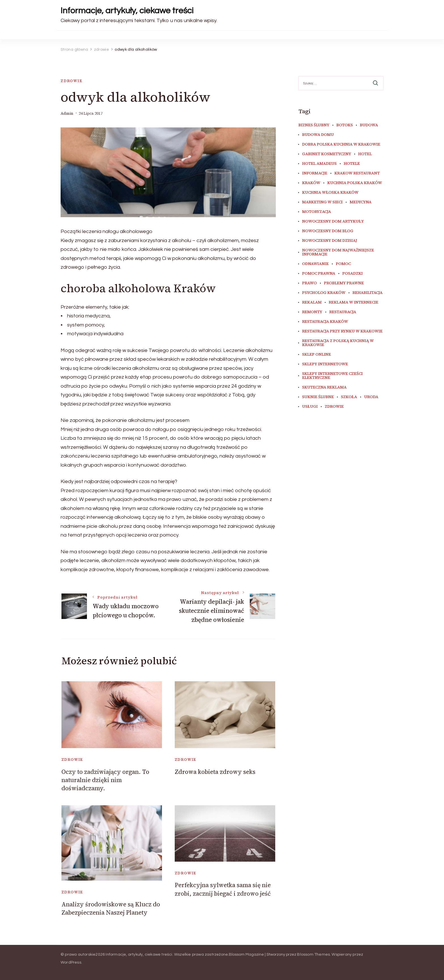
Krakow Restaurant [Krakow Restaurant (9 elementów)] (357, 173)
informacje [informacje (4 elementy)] (315, 173)
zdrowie (71, 81)
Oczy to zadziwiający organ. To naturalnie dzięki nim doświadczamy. (105, 780)
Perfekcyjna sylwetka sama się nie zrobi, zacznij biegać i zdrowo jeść (223, 889)
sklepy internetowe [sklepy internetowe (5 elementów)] (325, 364)
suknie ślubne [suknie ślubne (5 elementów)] (318, 397)
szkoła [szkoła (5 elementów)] (349, 397)
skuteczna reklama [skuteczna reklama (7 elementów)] (324, 387)
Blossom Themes (313, 955)
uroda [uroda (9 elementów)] (371, 397)
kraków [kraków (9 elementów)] (311, 183)
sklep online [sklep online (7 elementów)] (317, 355)
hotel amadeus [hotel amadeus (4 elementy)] (319, 164)
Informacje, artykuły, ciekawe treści (127, 11)
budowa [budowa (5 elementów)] (369, 125)
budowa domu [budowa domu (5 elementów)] (318, 135)
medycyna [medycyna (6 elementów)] (361, 202)
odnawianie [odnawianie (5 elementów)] (315, 264)
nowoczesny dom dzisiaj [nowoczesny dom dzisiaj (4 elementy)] (330, 241)
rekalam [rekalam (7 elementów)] (312, 302)
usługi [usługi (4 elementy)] (310, 407)
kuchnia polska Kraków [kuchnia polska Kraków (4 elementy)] (355, 183)
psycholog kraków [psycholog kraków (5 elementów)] (324, 293)
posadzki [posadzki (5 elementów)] (353, 274)
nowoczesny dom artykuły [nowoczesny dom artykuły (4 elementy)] (333, 221)
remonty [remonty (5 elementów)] (312, 312)
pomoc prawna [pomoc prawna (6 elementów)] (319, 274)
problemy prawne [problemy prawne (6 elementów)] (344, 283)
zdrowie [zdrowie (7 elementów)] (334, 407)
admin (67, 113)
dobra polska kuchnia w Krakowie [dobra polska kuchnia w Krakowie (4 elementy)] (341, 144)
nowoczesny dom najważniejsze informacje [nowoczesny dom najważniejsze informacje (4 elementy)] (338, 252)
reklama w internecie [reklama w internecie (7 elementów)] (354, 302)
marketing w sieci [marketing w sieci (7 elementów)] (322, 202)
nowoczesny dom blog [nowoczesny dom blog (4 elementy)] (328, 231)
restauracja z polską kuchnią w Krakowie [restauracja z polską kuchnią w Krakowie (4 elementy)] (338, 343)
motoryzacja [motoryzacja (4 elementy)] (317, 212)
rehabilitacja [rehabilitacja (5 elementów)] (368, 293)
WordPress (71, 962)
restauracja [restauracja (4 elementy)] (343, 312)
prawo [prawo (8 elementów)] (309, 283)
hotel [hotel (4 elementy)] (365, 154)
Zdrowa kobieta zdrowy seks (215, 772)
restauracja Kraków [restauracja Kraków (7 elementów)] (325, 322)
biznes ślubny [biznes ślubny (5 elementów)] (314, 125)
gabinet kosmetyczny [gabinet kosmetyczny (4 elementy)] (327, 154)
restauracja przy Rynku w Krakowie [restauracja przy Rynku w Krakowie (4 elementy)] (342, 331)
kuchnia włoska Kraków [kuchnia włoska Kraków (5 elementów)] (330, 193)
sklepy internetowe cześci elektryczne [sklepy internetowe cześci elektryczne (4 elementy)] (332, 376)
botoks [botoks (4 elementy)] (345, 125)
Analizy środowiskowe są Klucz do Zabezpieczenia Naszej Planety (111, 908)
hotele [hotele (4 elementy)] (352, 164)
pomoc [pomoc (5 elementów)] (343, 264)
